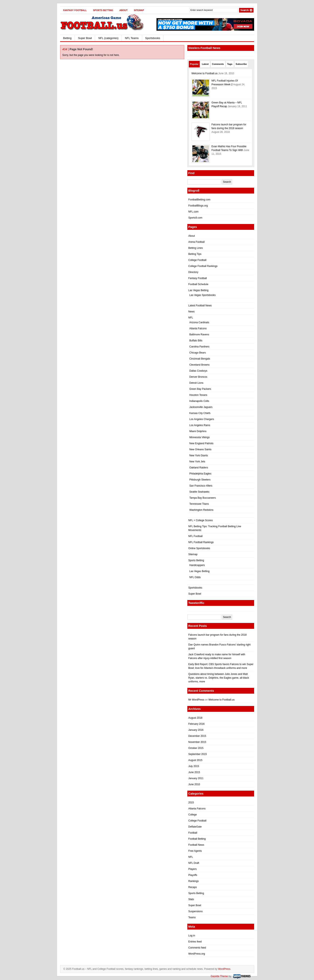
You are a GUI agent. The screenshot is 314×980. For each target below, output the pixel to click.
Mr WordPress (196, 700)
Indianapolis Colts (199, 401)
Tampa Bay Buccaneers (203, 498)
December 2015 (197, 736)
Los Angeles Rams (200, 425)
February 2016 (197, 724)
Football (193, 833)
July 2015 (194, 766)
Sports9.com (195, 218)
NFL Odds (195, 577)
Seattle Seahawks (199, 492)
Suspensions (196, 911)
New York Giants (199, 455)
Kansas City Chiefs (200, 413)
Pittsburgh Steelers (200, 480)
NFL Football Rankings (201, 542)
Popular (194, 64)
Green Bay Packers (200, 389)
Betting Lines (196, 248)
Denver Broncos (198, 377)
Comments (218, 64)
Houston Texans (198, 395)
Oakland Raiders (199, 468)
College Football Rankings (203, 266)
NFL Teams (132, 38)
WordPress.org (197, 954)
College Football (197, 260)
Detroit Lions (196, 383)
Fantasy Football (75, 10)
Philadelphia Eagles (200, 474)
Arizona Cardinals (199, 322)
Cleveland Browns (200, 365)
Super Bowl (85, 38)
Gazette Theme (219, 976)
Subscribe (241, 64)
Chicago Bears (198, 353)
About (123, 10)
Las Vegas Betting (199, 290)
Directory (193, 272)
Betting (67, 38)
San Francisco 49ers (201, 486)
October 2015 (196, 748)
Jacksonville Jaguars (201, 407)
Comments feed (197, 948)
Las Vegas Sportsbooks (203, 295)
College (193, 815)
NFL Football (195, 536)
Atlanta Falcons (198, 328)
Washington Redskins (202, 510)
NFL (191, 318)
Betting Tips (195, 254)
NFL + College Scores (201, 520)
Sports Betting (103, 10)
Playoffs (193, 875)
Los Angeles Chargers (202, 419)
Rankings (194, 881)
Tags (230, 64)
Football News (196, 845)
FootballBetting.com (199, 200)
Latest (205, 64)
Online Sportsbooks (199, 548)
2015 (191, 803)
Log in (192, 936)
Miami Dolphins (198, 431)
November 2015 (197, 742)
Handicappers (197, 565)
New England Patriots (201, 443)
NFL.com (194, 212)
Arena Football (197, 242)
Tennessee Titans (199, 504)
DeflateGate (195, 827)
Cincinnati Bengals (200, 359)
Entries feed (195, 942)
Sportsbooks (153, 38)
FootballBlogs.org (198, 206)
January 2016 (196, 730)
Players (193, 869)
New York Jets (197, 462)
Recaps (193, 887)
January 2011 (196, 778)
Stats (191, 899)
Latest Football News (200, 306)
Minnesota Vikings (200, 437)
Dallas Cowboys (198, 371)
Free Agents (195, 851)
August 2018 (195, 718)
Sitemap (139, 10)
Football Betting (197, 839)
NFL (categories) (108, 38)
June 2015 (194, 772)
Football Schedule (198, 284)
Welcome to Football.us (205, 73)
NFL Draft (194, 863)
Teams (192, 917)
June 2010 (194, 784)
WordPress (224, 969)
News (192, 312)
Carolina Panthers (199, 347)
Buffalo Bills (196, 341)
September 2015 (198, 754)
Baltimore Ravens (199, 335)
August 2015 (195, 760)
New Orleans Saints (201, 449)
